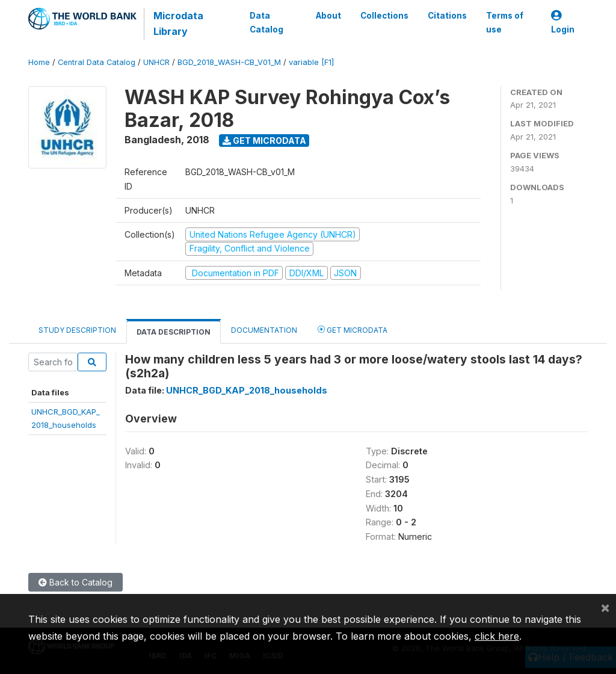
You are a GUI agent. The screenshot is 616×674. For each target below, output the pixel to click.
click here (497, 636)
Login (563, 23)
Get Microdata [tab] (353, 329)
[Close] (605, 607)
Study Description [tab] (77, 330)
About (328, 16)
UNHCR (156, 62)
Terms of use (505, 22)
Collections (384, 16)
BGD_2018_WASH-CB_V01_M (229, 62)
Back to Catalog (75, 582)
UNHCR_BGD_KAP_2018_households (247, 390)
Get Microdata (264, 141)
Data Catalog (266, 22)
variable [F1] (311, 62)
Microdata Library (178, 23)
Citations (447, 16)
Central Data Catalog (97, 62)
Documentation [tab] (264, 330)
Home (39, 62)
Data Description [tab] (174, 332)
